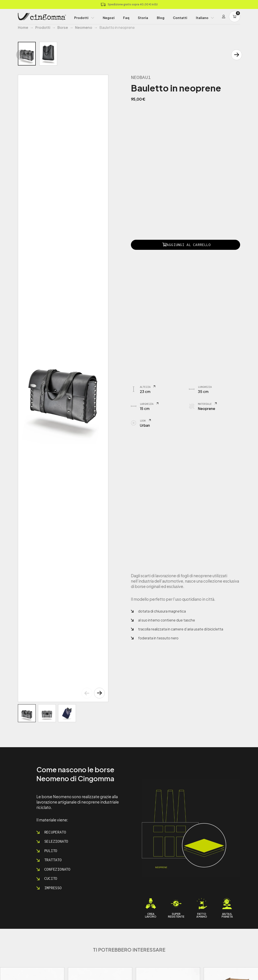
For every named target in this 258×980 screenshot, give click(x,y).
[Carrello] (235, 17)
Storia (143, 18)
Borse (63, 27)
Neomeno (84, 27)
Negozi (109, 18)
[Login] (224, 17)
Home (23, 27)
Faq (126, 18)
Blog (161, 18)
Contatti (180, 18)
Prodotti (81, 18)
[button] (99, 693)
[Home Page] (42, 17)
